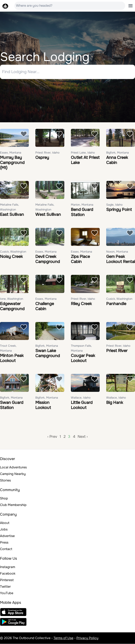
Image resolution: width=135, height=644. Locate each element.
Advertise (7, 536)
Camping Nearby (13, 474)
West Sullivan (48, 215)
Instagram (8, 567)
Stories (5, 481)
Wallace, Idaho (81, 398)
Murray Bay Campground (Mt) (12, 163)
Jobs (4, 530)
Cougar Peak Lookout (83, 358)
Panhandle (116, 304)
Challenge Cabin (45, 306)
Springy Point (119, 210)
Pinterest (7, 580)
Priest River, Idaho (47, 153)
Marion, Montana (82, 205)
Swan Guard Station (12, 405)
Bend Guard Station (82, 212)
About (5, 523)
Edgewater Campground (12, 306)
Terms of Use (63, 638)
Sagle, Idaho (114, 205)
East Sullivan (12, 215)
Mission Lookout (43, 405)
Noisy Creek (11, 257)
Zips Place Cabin (80, 259)
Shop (4, 499)
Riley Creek (81, 304)
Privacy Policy (87, 638)
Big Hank (115, 403)
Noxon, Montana (117, 252)
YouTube (7, 593)
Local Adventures (13, 467)
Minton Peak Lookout (12, 358)
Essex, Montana (11, 153)
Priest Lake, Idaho (83, 153)
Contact (6, 549)
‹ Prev (52, 437)
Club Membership (13, 505)
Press (4, 543)
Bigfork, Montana (118, 153)
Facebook (8, 574)
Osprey (42, 158)
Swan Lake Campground (48, 353)
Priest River (117, 351)
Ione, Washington (12, 299)
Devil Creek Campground (48, 259)
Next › (83, 437)
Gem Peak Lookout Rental (121, 259)
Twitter (5, 587)
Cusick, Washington (13, 252)
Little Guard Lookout (82, 405)
